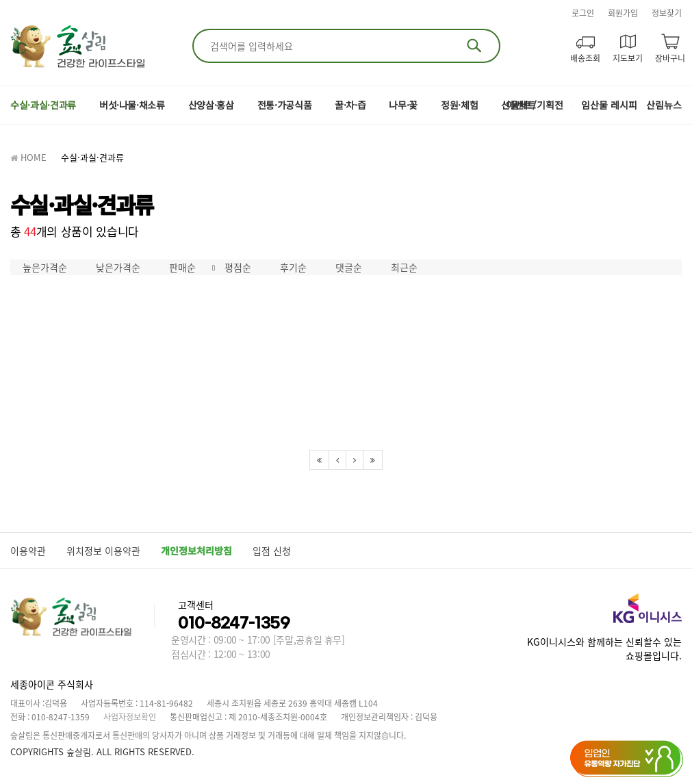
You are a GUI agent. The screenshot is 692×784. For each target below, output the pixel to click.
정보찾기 (667, 13)
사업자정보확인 (130, 717)
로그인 (583, 13)
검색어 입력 (208, 37)
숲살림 (79, 46)
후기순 (293, 267)
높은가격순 (45, 267)
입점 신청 (272, 551)
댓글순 (349, 267)
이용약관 (28, 551)
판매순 (182, 267)
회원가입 (623, 13)
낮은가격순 (118, 267)
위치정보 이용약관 (103, 551)
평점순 (238, 267)
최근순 (404, 267)
